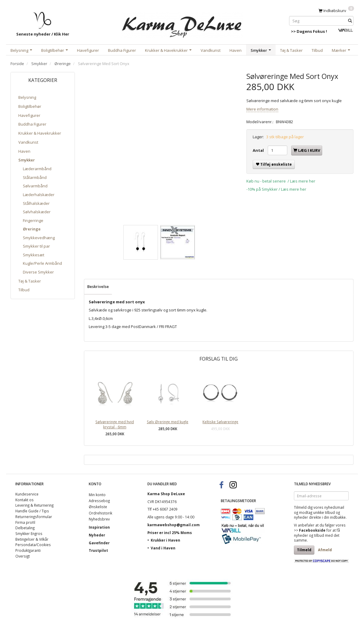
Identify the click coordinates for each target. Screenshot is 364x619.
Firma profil (25, 522)
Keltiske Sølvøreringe (220, 422)
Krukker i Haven (165, 540)
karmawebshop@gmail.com (174, 525)
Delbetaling (25, 528)
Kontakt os (25, 500)
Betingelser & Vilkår (32, 539)
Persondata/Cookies (33, 545)
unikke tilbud (324, 512)
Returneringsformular (34, 517)
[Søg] (350, 21)
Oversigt (23, 556)
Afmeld (325, 550)
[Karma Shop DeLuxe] (182, 24)
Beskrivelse (98, 286)
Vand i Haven (163, 548)
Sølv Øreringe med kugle (168, 422)
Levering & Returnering (34, 505)
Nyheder (97, 535)
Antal (259, 150)
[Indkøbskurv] (336, 10)
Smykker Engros (29, 533)
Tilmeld (304, 550)
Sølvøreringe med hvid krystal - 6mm (115, 424)
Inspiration (99, 527)
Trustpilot (98, 550)
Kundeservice (27, 494)
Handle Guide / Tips (32, 511)
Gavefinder (99, 543)
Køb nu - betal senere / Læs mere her (281, 181)
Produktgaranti (28, 550)
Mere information (262, 109)
